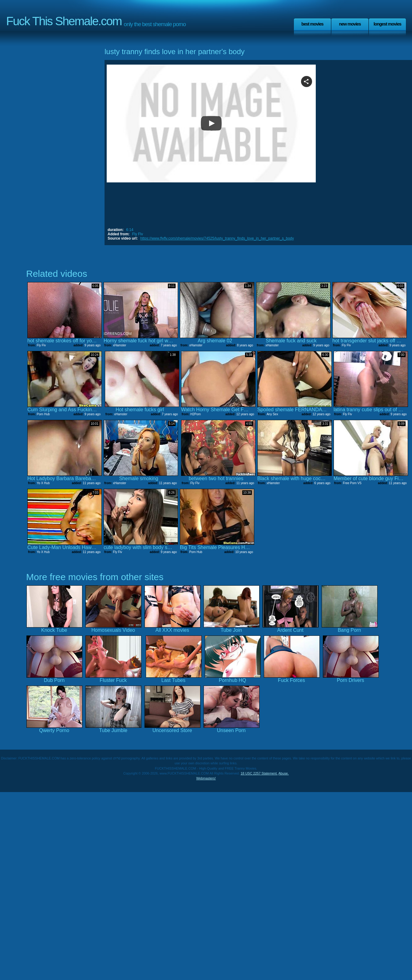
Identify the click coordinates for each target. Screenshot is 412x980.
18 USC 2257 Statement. (259, 773)
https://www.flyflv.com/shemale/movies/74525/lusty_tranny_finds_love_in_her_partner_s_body (217, 238)
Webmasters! (206, 778)
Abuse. (283, 773)
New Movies (350, 24)
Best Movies (312, 24)
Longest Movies (387, 24)
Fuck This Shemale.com (64, 21)
